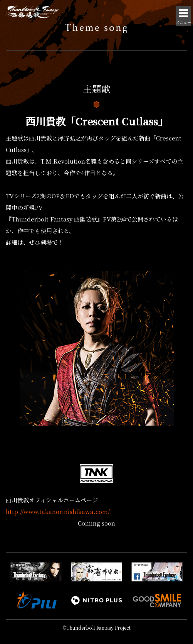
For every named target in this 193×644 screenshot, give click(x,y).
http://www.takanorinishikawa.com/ (58, 511)
